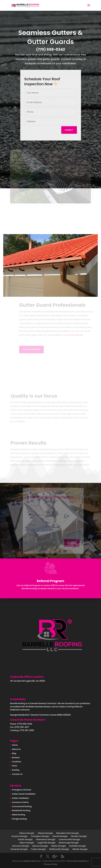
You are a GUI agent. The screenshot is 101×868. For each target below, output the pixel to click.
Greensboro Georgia (46, 839)
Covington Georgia (40, 836)
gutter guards (78, 335)
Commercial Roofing (22, 806)
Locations (17, 762)
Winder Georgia (80, 849)
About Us (16, 749)
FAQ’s (15, 766)
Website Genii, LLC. (32, 861)
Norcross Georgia (21, 846)
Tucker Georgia (38, 849)
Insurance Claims (20, 802)
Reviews (16, 758)
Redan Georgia (58, 846)
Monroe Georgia (40, 846)
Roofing (16, 770)
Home (15, 745)
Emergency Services (22, 790)
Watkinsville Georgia (59, 849)
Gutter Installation (21, 798)
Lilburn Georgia (27, 843)
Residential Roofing (21, 810)
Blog (14, 753)
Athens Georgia (27, 833)
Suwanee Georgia (19, 849)
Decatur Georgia (79, 836)
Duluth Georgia (25, 839)
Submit (70, 130)
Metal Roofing (19, 815)
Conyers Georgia (19, 836)
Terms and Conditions (77, 861)
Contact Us (17, 774)
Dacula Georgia (60, 836)
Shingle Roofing (19, 819)
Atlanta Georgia (45, 833)
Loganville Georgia (46, 843)
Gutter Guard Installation (24, 794)
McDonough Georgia (69, 843)
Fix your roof (35, 349)
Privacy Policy (51, 864)
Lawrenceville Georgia (69, 839)
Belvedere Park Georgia (68, 833)
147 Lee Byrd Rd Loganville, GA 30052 (28, 681)
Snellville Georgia (77, 846)
